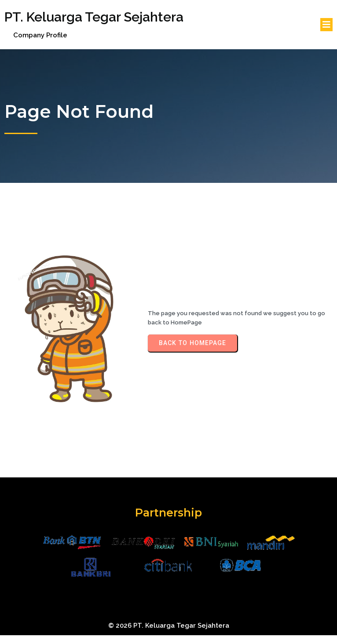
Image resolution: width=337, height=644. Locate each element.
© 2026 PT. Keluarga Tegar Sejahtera (169, 626)
